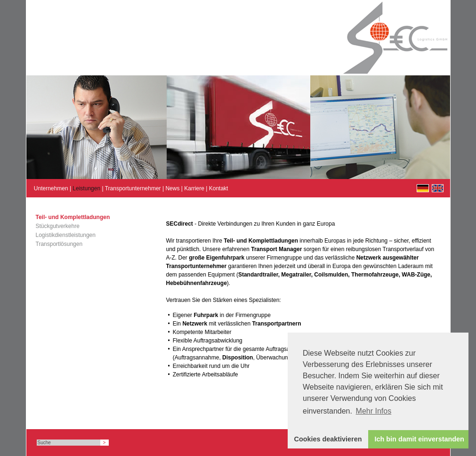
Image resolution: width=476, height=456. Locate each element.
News (172, 188)
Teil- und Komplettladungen (73, 217)
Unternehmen (51, 188)
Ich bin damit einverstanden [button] (420, 439)
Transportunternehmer (133, 188)
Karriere (194, 188)
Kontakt (219, 188)
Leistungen (86, 188)
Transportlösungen (59, 244)
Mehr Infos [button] (374, 411)
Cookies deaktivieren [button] (328, 439)
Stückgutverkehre (58, 226)
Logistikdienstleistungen (66, 235)
